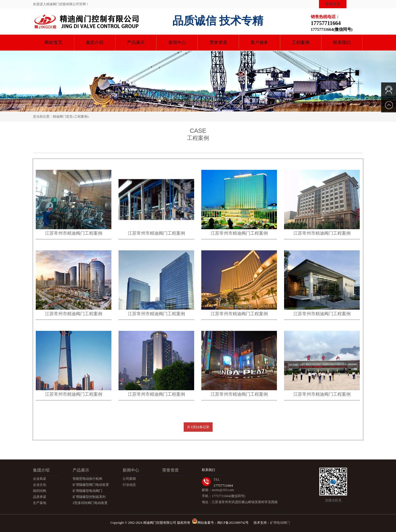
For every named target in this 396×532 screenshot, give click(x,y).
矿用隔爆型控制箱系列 (89, 497)
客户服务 (259, 42)
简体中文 (333, 4)
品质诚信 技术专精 (218, 21)
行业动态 (129, 485)
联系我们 (342, 42)
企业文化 (40, 485)
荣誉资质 (218, 42)
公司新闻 (129, 479)
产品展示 (136, 42)
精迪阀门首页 (63, 117)
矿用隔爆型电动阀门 (87, 491)
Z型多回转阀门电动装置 (90, 503)
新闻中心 (177, 42)
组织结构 (40, 491)
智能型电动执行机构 (87, 479)
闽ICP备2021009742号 (233, 523)
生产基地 (40, 503)
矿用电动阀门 (280, 523)
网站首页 (53, 42)
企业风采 (40, 479)
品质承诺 (40, 497)
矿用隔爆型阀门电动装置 (91, 485)
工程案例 (301, 42)
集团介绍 (95, 42)
